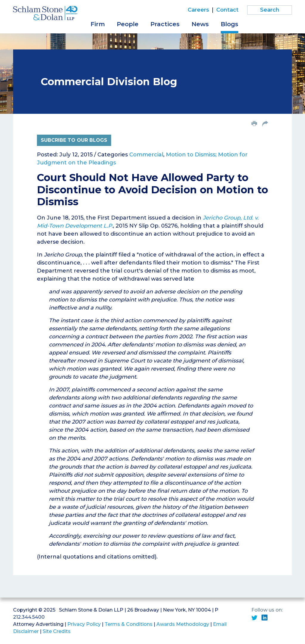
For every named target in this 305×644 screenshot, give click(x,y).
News (200, 24)
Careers (198, 10)
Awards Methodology (183, 624)
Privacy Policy (84, 624)
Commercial (146, 155)
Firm (98, 24)
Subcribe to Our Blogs (74, 140)
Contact (227, 10)
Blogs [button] (229, 24)
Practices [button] (165, 24)
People (128, 24)
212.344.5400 (29, 617)
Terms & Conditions (129, 624)
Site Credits (57, 631)
